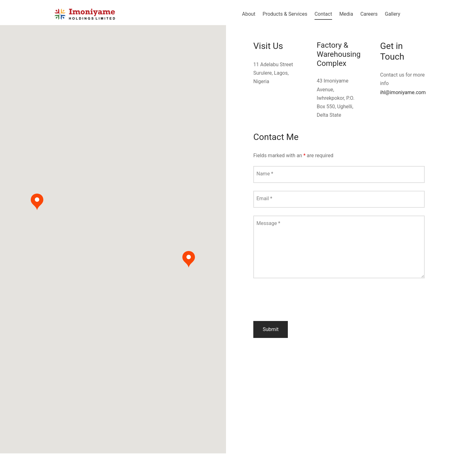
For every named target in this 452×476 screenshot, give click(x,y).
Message (268, 223)
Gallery (393, 14)
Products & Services (285, 14)
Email (264, 198)
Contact (323, 14)
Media (346, 14)
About (249, 14)
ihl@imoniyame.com (403, 92)
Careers (369, 14)
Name (265, 174)
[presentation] (301, 301)
